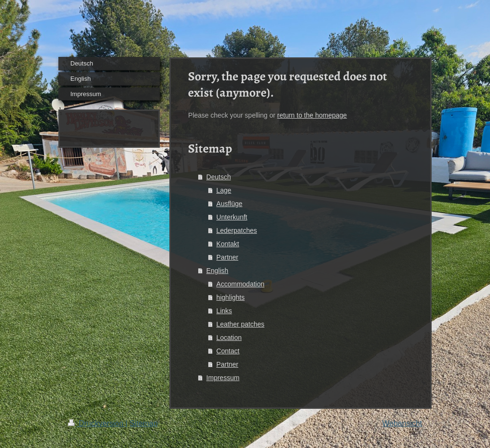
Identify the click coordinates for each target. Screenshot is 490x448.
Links (224, 311)
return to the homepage (312, 115)
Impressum (223, 378)
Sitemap (144, 423)
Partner (227, 257)
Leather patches (240, 324)
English (217, 271)
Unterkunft (232, 217)
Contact (228, 351)
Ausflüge (229, 204)
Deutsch (218, 177)
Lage (224, 190)
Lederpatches (237, 230)
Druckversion (97, 423)
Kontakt (228, 244)
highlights (230, 297)
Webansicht (402, 423)
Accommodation (240, 284)
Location (229, 338)
